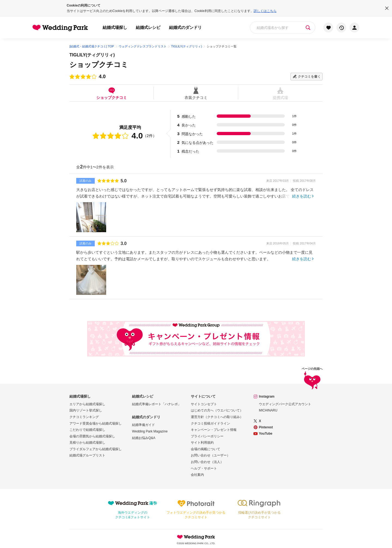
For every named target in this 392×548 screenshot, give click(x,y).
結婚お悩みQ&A (144, 438)
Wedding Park (196, 537)
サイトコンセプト (204, 404)
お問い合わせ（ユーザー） (210, 455)
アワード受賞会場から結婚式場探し (96, 423)
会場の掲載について (206, 449)
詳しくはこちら (265, 11)
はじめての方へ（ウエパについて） (217, 410)
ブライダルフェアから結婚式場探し (96, 449)
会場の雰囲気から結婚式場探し (92, 436)
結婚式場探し (115, 27)
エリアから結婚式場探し (87, 404)
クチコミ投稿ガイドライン (210, 423)
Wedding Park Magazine (150, 431)
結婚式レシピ (148, 27)
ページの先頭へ (312, 379)
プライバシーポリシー (207, 436)
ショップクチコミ (111, 93)
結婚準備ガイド (143, 425)
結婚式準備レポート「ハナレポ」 (157, 404)
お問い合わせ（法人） (207, 462)
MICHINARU (268, 410)
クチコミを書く (309, 77)
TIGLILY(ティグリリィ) (92, 55)
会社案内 (197, 475)
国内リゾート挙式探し (86, 410)
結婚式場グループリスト (87, 455)
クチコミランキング (84, 417)
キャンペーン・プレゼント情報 (214, 430)
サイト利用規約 (202, 443)
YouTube (266, 434)
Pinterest (266, 427)
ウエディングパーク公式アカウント (285, 404)
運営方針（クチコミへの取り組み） (217, 417)
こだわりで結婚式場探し (87, 430)
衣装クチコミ (196, 93)
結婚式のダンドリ (185, 27)
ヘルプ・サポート (204, 468)
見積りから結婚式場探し (87, 443)
